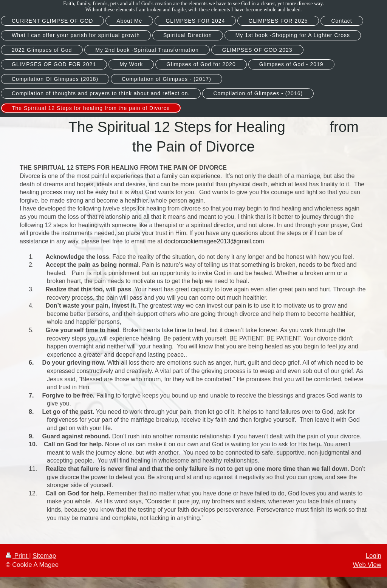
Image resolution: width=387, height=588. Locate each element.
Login (374, 556)
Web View (367, 565)
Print (17, 556)
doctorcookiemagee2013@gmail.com (214, 241)
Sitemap (44, 556)
